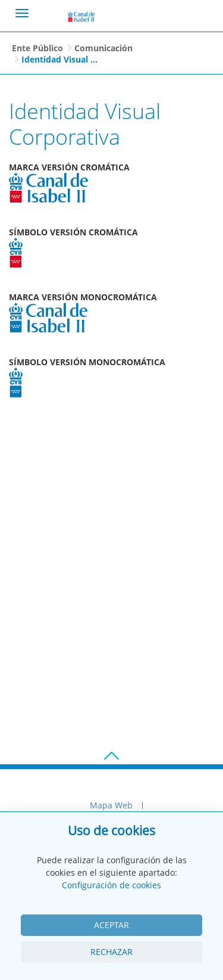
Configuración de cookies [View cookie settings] (111, 885)
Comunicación (103, 48)
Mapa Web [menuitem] (111, 805)
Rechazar (111, 952)
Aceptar (111, 925)
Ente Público (37, 48)
